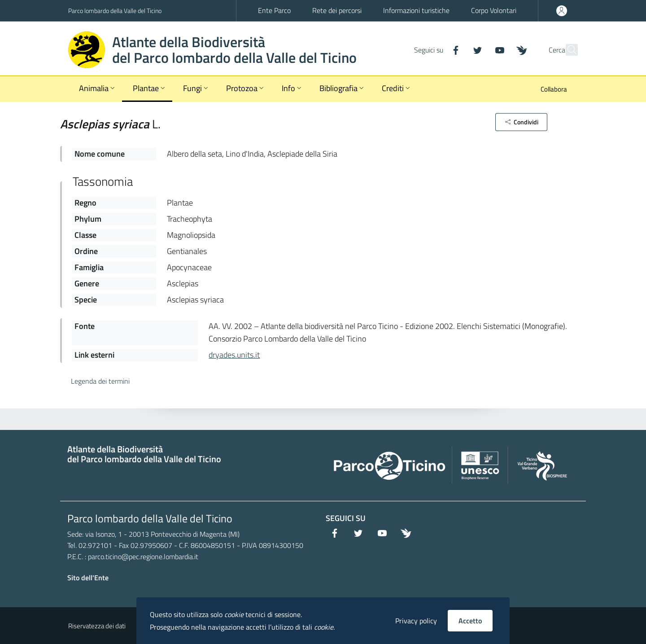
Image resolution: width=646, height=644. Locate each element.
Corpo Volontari (494, 10)
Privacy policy (416, 621)
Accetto (470, 621)
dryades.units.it (234, 355)
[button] (521, 122)
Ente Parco (274, 10)
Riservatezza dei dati (97, 626)
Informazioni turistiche (416, 10)
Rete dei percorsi (337, 10)
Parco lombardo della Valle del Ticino (115, 11)
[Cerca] (567, 50)
